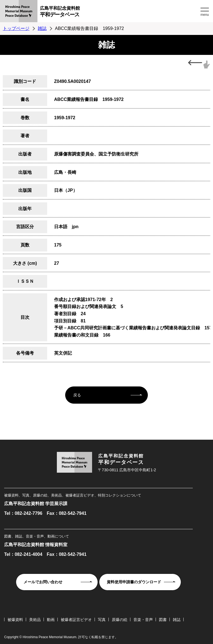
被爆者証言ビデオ (76, 620)
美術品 (35, 620)
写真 (102, 620)
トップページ (16, 28)
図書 (163, 620)
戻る (77, 395)
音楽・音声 (143, 620)
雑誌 (42, 28)
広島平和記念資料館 (120, 12)
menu (205, 15)
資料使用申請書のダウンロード (134, 582)
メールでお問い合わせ (43, 582)
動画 (51, 620)
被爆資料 (15, 620)
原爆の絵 (120, 620)
